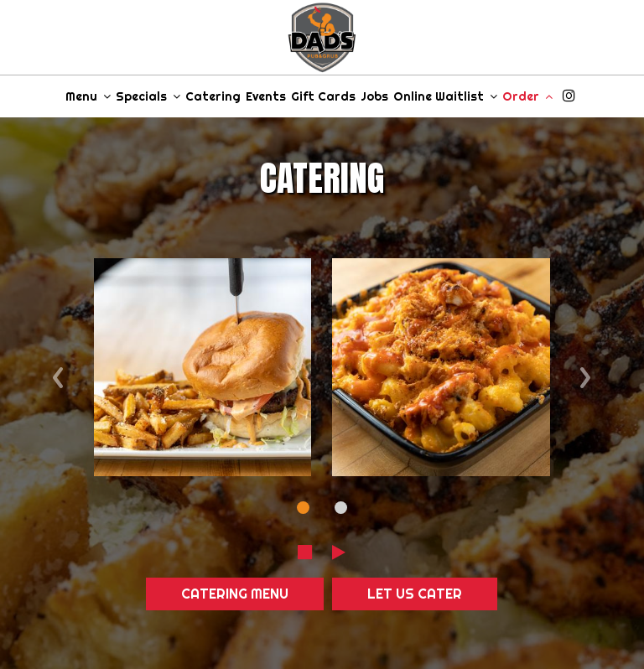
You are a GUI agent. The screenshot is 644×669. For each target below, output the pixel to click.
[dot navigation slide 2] (341, 508)
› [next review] (586, 372)
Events (266, 96)
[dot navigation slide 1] (303, 508)
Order (527, 96)
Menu (88, 96)
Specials (148, 96)
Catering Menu (235, 594)
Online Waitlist (445, 96)
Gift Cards (323, 96)
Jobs (374, 96)
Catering (213, 96)
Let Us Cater (415, 594)
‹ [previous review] (58, 372)
